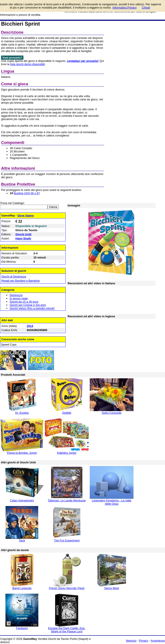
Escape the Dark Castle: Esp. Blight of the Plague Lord (67, 630)
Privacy (144, 641)
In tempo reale (19, 298)
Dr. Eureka (22, 413)
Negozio (131, 641)
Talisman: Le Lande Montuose (67, 500)
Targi (22, 540)
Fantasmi (22, 628)
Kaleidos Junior (67, 453)
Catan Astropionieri (22, 500)
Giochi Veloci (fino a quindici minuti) (32, 308)
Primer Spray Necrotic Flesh (67, 588)
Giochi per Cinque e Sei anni (28, 305)
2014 (30, 326)
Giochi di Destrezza (14, 277)
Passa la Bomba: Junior (22, 453)
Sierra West (112, 588)
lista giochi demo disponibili (28, 64)
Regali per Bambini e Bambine (21, 281)
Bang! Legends (22, 588)
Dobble (67, 413)
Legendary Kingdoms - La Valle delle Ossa (112, 502)
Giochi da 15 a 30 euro (24, 302)
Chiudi (146, 8)
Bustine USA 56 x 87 (27, 193)
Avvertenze (158, 641)
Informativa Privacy (125, 8)
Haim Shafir (23, 238)
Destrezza (16, 295)
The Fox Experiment (67, 540)
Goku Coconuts (112, 413)
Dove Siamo (26, 216)
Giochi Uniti (24, 234)
